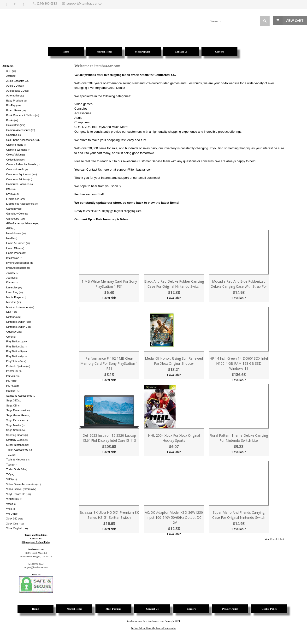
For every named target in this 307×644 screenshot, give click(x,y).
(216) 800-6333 (47, 3)
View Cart (295, 21)
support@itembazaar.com (135, 170)
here (106, 170)
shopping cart (132, 211)
